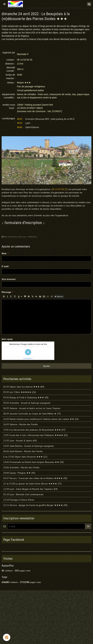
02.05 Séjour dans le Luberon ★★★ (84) (24, 387)
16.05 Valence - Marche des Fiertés (21, 424)
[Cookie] (7, 637)
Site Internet (9, 279)
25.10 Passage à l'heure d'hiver (19, 500)
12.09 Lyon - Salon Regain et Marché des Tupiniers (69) (30, 489)
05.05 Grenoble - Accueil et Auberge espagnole (27, 403)
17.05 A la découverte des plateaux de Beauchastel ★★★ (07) (34, 430)
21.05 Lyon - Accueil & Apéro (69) (20, 441)
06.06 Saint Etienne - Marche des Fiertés (23, 451)
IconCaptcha (27, 358)
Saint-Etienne (32, 127)
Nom (4, 253)
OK (88, 526)
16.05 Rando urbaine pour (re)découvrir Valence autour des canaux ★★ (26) (41, 419)
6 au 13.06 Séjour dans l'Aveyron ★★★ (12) (25, 457)
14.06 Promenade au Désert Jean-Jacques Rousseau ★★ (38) (33, 462)
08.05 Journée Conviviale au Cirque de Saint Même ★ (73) (32, 414)
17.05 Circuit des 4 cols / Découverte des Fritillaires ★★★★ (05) (35, 435)
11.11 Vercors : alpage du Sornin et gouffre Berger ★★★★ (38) (35, 505)
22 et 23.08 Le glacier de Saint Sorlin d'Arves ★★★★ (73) (32, 484)
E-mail (5, 266)
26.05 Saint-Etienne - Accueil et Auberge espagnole (29, 446)
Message (6, 292)
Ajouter (47, 366)
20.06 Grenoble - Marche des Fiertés (21, 467)
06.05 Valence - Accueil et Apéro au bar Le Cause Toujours (32, 408)
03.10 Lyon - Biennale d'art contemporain (23, 494)
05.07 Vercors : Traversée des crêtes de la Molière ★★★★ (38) (35, 478)
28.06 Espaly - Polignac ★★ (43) (19, 473)
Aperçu (59, 296)
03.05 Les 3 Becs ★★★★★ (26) (20, 392)
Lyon (28, 123)
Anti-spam (7, 339)
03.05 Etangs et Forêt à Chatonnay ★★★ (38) (26, 397)
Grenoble (30, 119)
